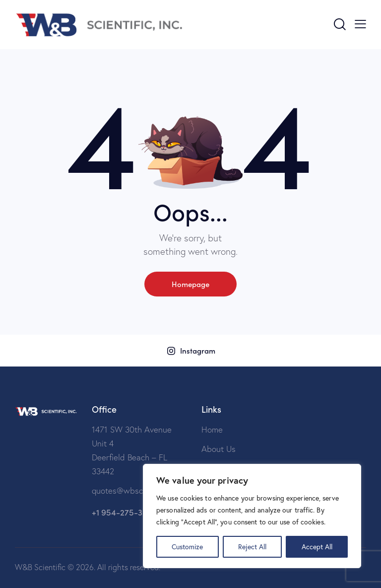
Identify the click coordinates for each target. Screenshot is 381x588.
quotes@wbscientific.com (138, 490)
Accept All (317, 547)
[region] (252, 516)
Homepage (190, 284)
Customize (187, 547)
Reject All (252, 547)
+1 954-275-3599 (125, 512)
